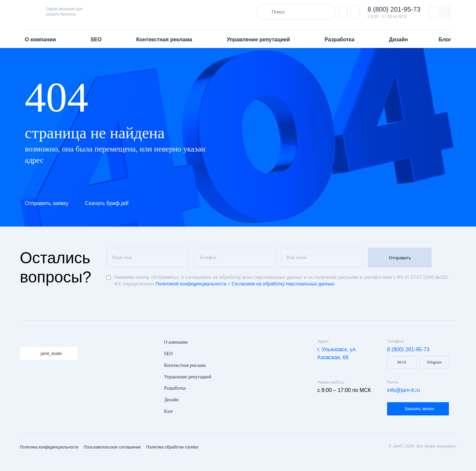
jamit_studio (51, 354)
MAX (402, 362)
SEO (97, 40)
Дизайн (398, 40)
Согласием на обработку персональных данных (283, 284)
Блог (445, 40)
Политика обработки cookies (172, 447)
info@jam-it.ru (404, 390)
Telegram (434, 362)
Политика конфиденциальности (49, 447)
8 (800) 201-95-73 (394, 9)
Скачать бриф (107, 203)
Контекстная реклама (165, 40)
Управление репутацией (259, 40)
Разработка (340, 40)
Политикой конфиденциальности (191, 284)
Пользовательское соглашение (112, 447)
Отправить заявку (47, 203)
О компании (41, 40)
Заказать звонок (419, 409)
